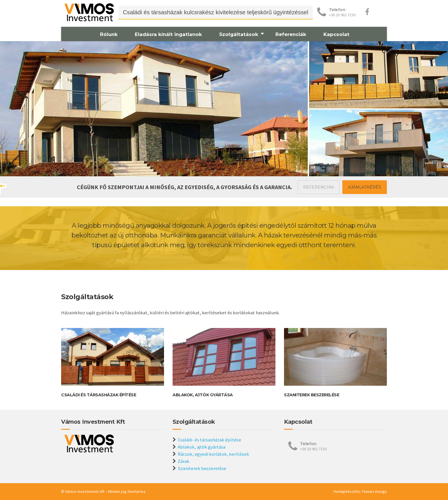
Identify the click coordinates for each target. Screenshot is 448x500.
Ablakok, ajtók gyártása (203, 395)
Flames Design (374, 491)
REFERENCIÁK (319, 187)
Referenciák (291, 34)
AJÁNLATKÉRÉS (365, 187)
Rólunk (109, 34)
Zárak (184, 461)
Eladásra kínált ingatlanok (168, 34)
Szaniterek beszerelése (312, 395)
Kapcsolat (336, 34)
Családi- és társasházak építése (209, 440)
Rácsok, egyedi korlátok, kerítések (213, 454)
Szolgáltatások (239, 34)
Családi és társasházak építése (99, 395)
